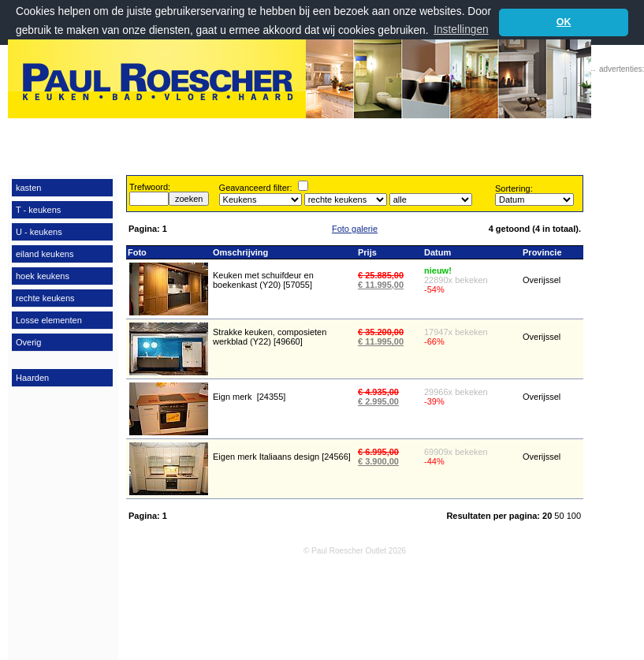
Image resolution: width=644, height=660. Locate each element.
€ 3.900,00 (378, 461)
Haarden (32, 378)
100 (574, 516)
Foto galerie (355, 229)
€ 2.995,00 (378, 401)
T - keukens (38, 210)
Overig (28, 342)
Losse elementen (49, 320)
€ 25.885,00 (381, 275)
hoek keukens (43, 276)
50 (560, 516)
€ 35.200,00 (381, 332)
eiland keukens (45, 254)
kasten (28, 188)
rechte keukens (45, 298)
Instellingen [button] (461, 30)
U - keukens (39, 232)
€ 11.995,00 (381, 285)
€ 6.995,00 (378, 452)
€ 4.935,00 (378, 392)
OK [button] (564, 22)
